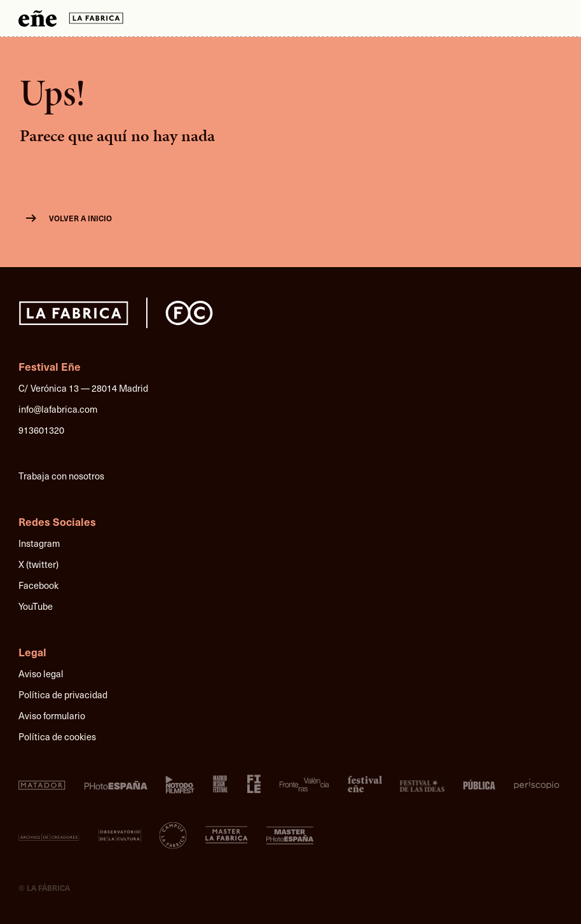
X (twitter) (38, 564)
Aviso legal (41, 673)
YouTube (36, 606)
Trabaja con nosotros (61, 476)
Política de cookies (57, 736)
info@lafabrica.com (58, 409)
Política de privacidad (63, 694)
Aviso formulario (52, 715)
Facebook (38, 585)
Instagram (39, 543)
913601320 (41, 430)
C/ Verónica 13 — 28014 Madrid (83, 388)
